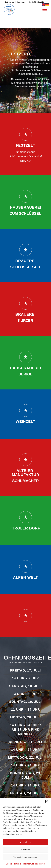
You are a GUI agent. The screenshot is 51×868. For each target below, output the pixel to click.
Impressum (40, 864)
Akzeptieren (26, 842)
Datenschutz (28, 864)
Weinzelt (26, 422)
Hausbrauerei (26, 207)
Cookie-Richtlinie (13, 864)
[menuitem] (10, 2)
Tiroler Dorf (26, 528)
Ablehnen (26, 850)
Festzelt (26, 145)
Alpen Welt (26, 577)
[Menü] (43, 9)
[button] (47, 801)
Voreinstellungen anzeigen (26, 857)
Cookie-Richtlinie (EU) (37, 2)
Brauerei (26, 261)
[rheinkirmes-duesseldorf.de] (21, 9)
